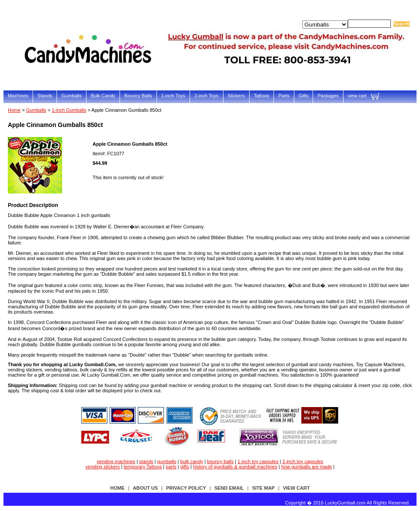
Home (14, 110)
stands (146, 461)
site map (263, 488)
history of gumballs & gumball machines (235, 467)
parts (171, 467)
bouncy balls (220, 461)
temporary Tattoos (143, 467)
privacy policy (186, 488)
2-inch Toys (206, 96)
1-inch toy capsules (258, 461)
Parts (284, 96)
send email (229, 488)
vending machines (116, 461)
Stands (45, 96)
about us (145, 488)
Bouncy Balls (138, 96)
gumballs (167, 461)
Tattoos (262, 96)
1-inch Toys (173, 96)
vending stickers (103, 467)
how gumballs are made (307, 467)
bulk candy (192, 461)
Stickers (236, 96)
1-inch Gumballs (69, 110)
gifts (185, 467)
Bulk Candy (103, 96)
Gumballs (71, 96)
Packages (328, 96)
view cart (357, 96)
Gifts (304, 96)
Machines (18, 96)
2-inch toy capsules (303, 461)
